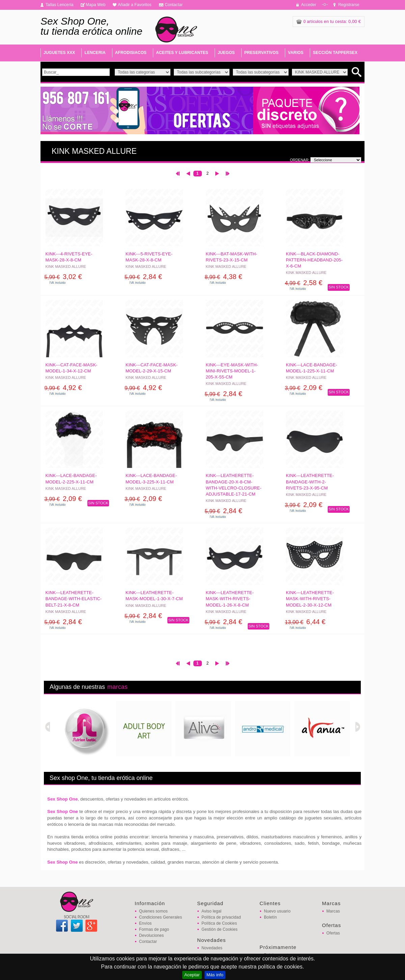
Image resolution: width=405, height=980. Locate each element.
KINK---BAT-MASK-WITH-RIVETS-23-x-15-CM (232, 257)
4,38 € (224, 277)
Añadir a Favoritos (135, 5)
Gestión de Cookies (220, 929)
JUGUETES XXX (59, 53)
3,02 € (63, 277)
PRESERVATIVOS (262, 53)
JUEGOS (226, 53)
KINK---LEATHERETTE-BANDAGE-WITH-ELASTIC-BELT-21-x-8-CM (74, 599)
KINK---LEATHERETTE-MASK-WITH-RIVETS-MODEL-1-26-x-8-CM (230, 599)
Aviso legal (211, 911)
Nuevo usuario (277, 911)
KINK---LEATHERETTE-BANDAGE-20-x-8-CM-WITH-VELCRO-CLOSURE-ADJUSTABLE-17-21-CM (234, 485)
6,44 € (305, 622)
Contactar (174, 5)
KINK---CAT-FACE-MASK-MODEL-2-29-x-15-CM (152, 368)
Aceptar (192, 975)
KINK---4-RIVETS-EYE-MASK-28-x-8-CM (69, 257)
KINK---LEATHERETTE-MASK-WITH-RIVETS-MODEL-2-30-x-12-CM (310, 599)
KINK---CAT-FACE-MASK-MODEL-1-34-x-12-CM (72, 368)
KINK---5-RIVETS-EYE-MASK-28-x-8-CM (149, 257)
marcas (117, 687)
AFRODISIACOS (131, 53)
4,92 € (63, 388)
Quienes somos (153, 911)
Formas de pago (154, 929)
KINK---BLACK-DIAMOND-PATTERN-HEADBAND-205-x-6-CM (314, 260)
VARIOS (296, 53)
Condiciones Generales (160, 917)
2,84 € (143, 277)
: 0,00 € (329, 21)
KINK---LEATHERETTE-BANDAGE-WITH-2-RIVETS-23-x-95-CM (310, 482)
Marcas (333, 911)
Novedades (212, 948)
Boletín (270, 917)
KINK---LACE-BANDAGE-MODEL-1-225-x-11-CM (312, 368)
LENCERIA (95, 53)
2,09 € (304, 388)
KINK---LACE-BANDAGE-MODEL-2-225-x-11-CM (71, 479)
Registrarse (349, 5)
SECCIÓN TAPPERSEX (335, 53)
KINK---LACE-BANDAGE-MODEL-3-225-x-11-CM (151, 479)
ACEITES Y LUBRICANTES (182, 53)
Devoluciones (151, 935)
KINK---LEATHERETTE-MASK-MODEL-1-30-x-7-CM (154, 596)
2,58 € (304, 283)
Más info (215, 975)
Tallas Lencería (60, 5)
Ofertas (333, 933)
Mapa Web (96, 5)
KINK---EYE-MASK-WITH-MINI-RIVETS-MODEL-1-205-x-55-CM (232, 371)
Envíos (145, 923)
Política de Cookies (219, 923)
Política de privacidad (221, 917)
